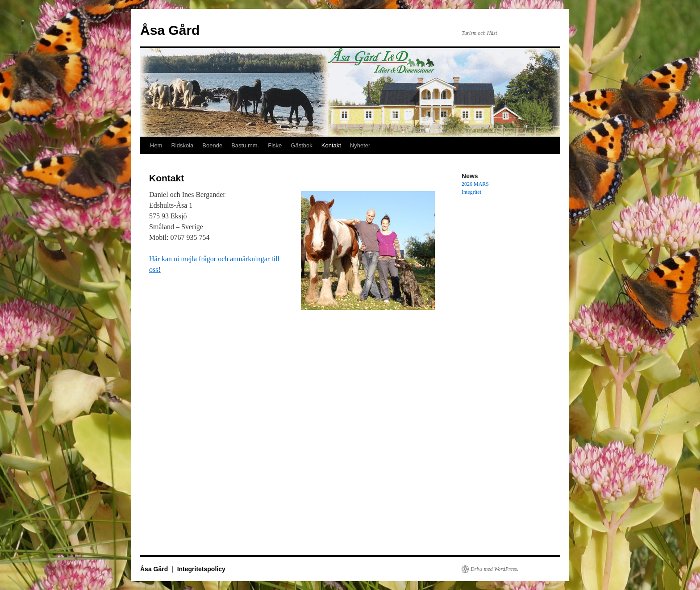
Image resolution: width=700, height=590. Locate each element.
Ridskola (182, 145)
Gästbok (301, 145)
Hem (156, 145)
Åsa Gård (170, 30)
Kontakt (331, 145)
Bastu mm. (245, 145)
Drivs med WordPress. (494, 569)
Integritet (471, 192)
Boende (212, 145)
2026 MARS (475, 184)
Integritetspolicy (201, 569)
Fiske (275, 145)
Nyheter (360, 145)
